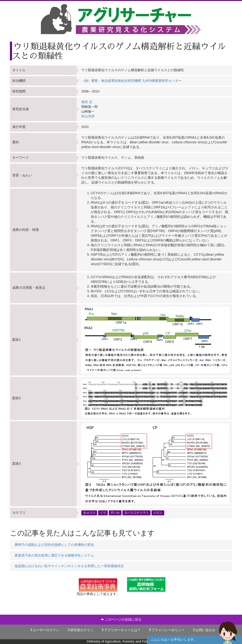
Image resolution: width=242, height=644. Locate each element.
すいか (115, 513)
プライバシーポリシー (166, 630)
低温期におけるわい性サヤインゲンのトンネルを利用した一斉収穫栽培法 (69, 566)
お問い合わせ (204, 630)
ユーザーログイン (44, 630)
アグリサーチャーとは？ (121, 630)
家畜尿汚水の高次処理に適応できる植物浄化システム (54, 555)
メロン (158, 513)
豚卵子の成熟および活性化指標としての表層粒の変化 (54, 545)
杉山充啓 (88, 116)
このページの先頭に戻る (121, 619)
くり (103, 513)
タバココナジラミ (137, 513)
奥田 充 (87, 102)
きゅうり (89, 513)
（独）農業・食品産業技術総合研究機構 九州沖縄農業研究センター (131, 81)
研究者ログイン (80, 630)
